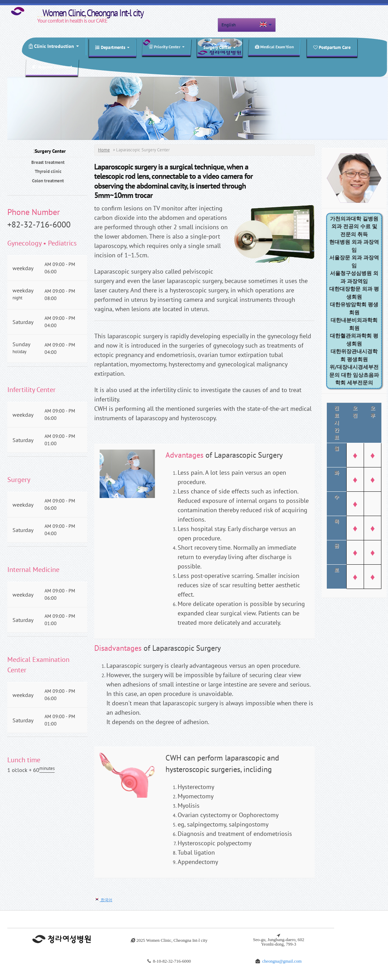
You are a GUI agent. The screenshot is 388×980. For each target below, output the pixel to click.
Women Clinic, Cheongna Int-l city (70, 12)
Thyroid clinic (48, 171)
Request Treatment (52, 67)
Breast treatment (48, 162)
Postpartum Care (332, 48)
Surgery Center (220, 48)
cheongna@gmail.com (282, 961)
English (229, 25)
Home (104, 150)
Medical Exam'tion (274, 47)
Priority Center (167, 47)
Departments (112, 48)
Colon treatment (48, 181)
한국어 (103, 900)
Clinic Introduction (54, 46)
